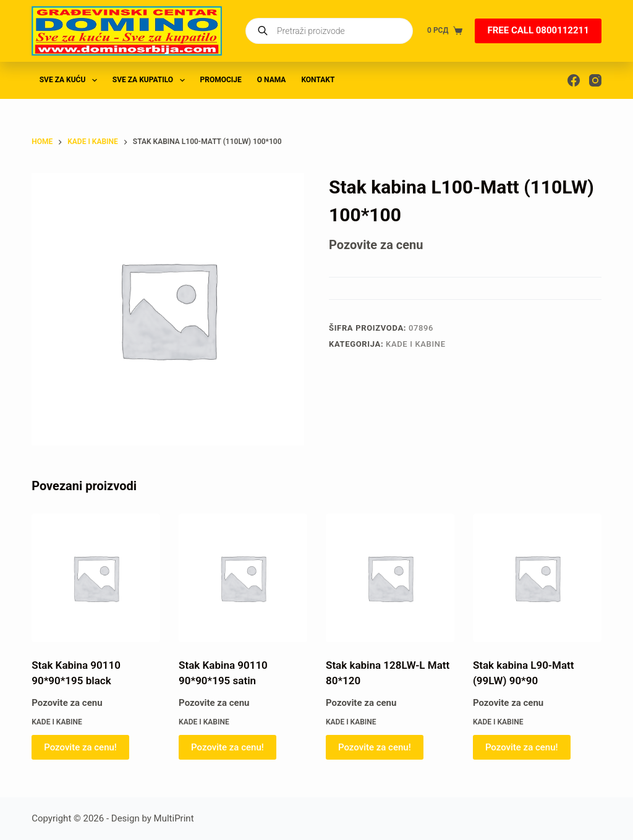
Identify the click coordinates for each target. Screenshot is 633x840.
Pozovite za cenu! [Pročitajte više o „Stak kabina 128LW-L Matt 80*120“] (375, 747)
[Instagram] (595, 80)
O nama (272, 80)
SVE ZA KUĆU (71, 80)
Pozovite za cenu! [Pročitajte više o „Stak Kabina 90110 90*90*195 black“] (80, 747)
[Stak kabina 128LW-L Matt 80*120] (390, 578)
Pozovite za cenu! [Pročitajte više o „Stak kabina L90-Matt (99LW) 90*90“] (522, 747)
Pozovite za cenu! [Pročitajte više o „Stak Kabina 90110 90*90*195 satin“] (227, 747)
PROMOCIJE (221, 80)
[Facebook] (574, 80)
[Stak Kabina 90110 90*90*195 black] (96, 578)
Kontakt (318, 80)
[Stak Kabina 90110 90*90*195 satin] (243, 578)
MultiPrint (174, 818)
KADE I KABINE (416, 344)
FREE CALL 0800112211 (538, 30)
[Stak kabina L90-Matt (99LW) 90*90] (537, 578)
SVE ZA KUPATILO (151, 80)
